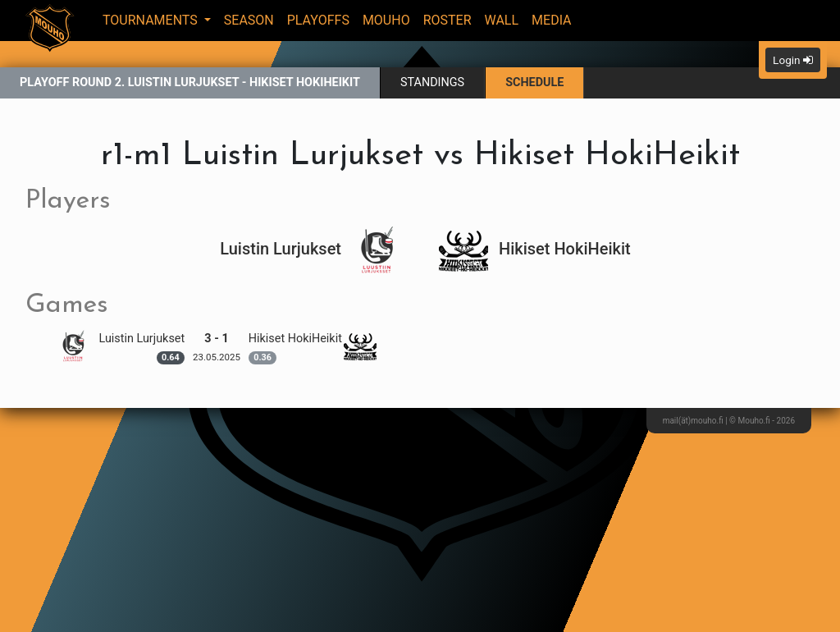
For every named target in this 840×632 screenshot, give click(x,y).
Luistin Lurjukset (310, 249)
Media (552, 20)
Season (249, 20)
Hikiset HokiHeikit (535, 249)
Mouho (386, 20)
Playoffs (318, 20)
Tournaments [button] (152, 20)
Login (793, 60)
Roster (447, 20)
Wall (502, 20)
